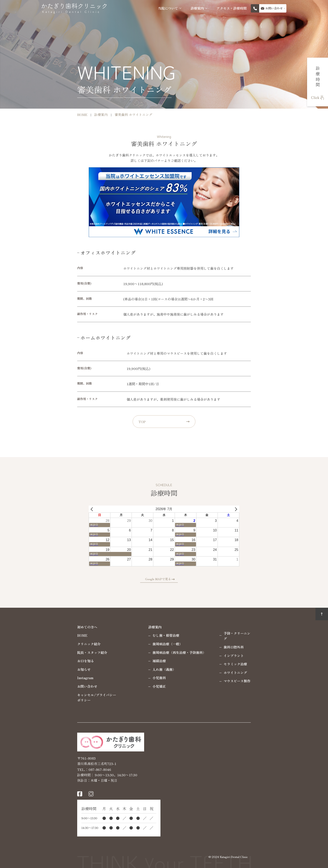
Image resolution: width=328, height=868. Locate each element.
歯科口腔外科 (201, 642)
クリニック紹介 (56, 644)
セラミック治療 (203, 659)
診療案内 (197, 8)
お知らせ (51, 669)
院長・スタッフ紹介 (60, 652)
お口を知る (53, 661)
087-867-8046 (67, 769)
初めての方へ (55, 627)
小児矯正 (127, 686)
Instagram (53, 678)
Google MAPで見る (163, 579)
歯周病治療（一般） (135, 644)
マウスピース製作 (205, 676)
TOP (142, 422)
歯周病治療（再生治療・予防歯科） (147, 652)
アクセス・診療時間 (232, 8)
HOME (50, 635)
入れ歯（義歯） (132, 669)
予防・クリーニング (206, 633)
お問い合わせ (55, 686)
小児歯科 (127, 678)
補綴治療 (127, 661)
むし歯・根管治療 (133, 635)
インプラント (201, 650)
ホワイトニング (203, 667)
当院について (168, 8)
